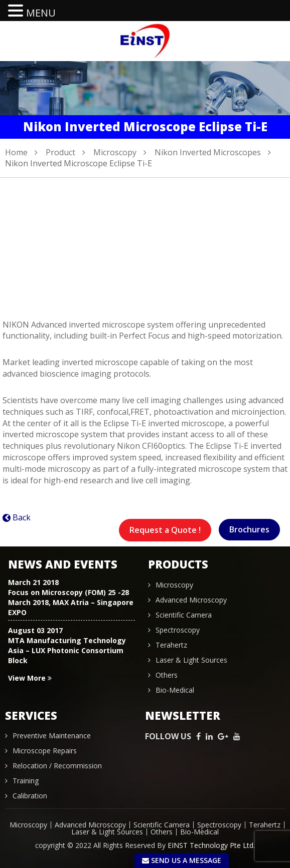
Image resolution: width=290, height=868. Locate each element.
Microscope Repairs (45, 751)
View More (30, 678)
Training (26, 781)
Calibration (30, 796)
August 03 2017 (35, 630)
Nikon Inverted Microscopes (208, 152)
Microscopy (115, 152)
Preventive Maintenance (52, 736)
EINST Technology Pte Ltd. (211, 845)
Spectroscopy (178, 630)
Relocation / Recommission (57, 766)
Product (60, 152)
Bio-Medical (175, 690)
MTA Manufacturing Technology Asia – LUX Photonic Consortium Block (67, 650)
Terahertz (171, 645)
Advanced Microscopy (191, 600)
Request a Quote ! (165, 530)
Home (16, 152)
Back (22, 517)
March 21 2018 (33, 582)
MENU (41, 13)
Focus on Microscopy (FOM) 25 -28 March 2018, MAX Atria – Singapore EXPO (71, 602)
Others (167, 675)
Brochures (249, 529)
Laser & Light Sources (191, 660)
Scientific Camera (184, 615)
